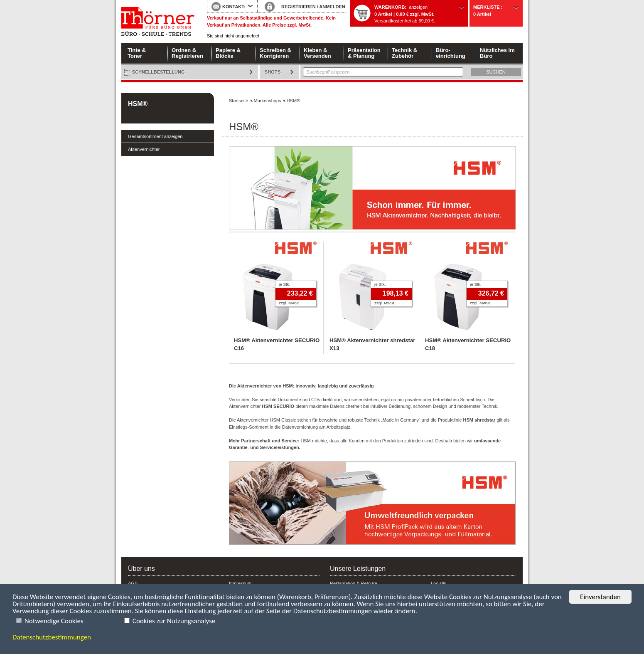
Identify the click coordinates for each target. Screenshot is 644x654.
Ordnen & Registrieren (187, 53)
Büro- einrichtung (451, 53)
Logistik (439, 583)
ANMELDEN (332, 7)
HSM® (138, 104)
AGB (133, 583)
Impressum (240, 583)
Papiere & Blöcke (228, 53)
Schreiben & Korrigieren (275, 53)
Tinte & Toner (137, 53)
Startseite (158, 22)
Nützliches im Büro (497, 53)
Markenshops (268, 101)
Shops (273, 72)
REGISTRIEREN (299, 7)
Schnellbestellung (159, 72)
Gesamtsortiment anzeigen (155, 136)
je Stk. (284, 284)
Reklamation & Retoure (354, 583)
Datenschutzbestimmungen (52, 637)
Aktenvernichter (144, 149)
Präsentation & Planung (364, 53)
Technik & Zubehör (404, 53)
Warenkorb (390, 7)
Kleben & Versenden (317, 53)
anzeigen (418, 7)
